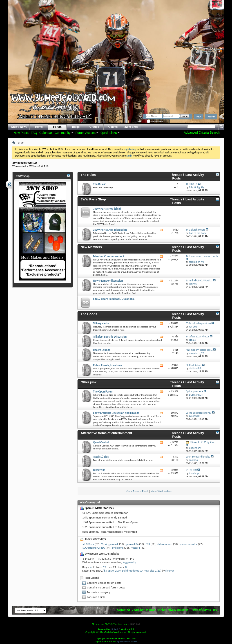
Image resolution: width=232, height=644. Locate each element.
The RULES (191, 184)
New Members (91, 247)
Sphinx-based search (127, 641)
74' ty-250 (191, 470)
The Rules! (99, 184)
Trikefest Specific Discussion (110, 337)
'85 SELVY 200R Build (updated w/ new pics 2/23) (132, 571)
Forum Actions (86, 133)
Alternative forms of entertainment (106, 433)
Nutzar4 (135, 548)
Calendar (46, 133)
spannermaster (188, 544)
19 (104, 567)
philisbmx (118, 548)
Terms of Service (201, 610)
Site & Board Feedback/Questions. (114, 299)
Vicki (104, 544)
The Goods (89, 314)
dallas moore (165, 544)
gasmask (113, 544)
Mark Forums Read (137, 491)
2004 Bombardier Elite (198, 457)
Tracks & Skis (101, 457)
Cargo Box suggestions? (199, 413)
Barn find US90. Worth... (199, 280)
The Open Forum (103, 392)
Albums (113, 127)
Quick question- (194, 391)
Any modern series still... (199, 350)
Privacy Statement (178, 610)
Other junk (89, 382)
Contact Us (124, 610)
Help (199, 117)
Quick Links (109, 133)
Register (211, 117)
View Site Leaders (161, 491)
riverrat (170, 571)
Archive (161, 610)
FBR (148, 544)
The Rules (88, 175)
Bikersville (99, 470)
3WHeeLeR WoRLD (143, 610)
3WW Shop (131, 127)
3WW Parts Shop (93, 199)
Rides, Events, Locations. (108, 365)
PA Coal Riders (193, 365)
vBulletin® (115, 629)
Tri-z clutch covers (195, 230)
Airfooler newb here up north (202, 256)
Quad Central (101, 442)
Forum (57, 127)
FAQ (34, 133)
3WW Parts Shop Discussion (110, 230)
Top (215, 610)
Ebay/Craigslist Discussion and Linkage (116, 413)
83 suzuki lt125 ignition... (204, 442)
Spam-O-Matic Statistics (99, 508)
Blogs (76, 127)
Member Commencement (109, 256)
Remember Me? (155, 122)
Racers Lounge (102, 350)
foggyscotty (129, 562)
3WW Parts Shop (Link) (107, 209)
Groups (94, 127)
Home (39, 127)
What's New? (19, 127)
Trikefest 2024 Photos (197, 337)
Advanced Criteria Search (202, 132)
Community (63, 133)
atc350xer (88, 544)
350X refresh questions (198, 323)
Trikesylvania (101, 323)
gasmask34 (132, 544)
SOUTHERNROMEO (94, 548)
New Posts (21, 133)
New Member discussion (108, 281)
